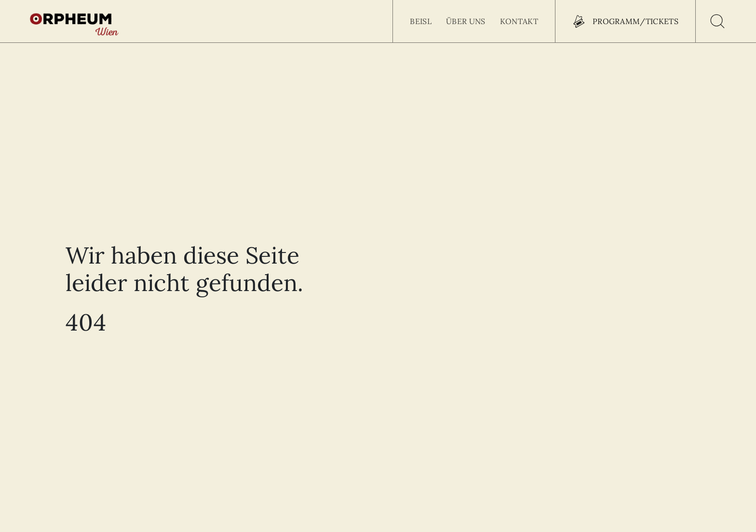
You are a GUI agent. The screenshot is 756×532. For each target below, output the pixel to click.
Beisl (421, 21)
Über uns (466, 21)
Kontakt (519, 21)
